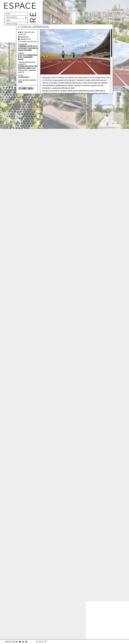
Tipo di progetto (12, 17)
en (40, 642)
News (8, 14)
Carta (8, 21)
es (43, 642)
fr (37, 642)
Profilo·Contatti (12, 24)
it (46, 642)
